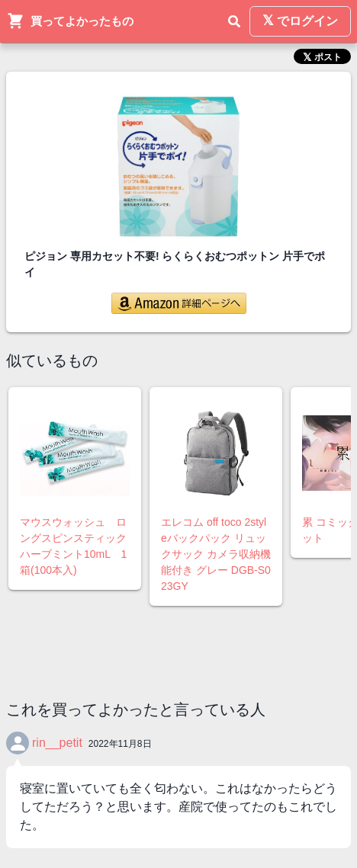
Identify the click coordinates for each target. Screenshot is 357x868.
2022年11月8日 (120, 744)
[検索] (234, 21)
